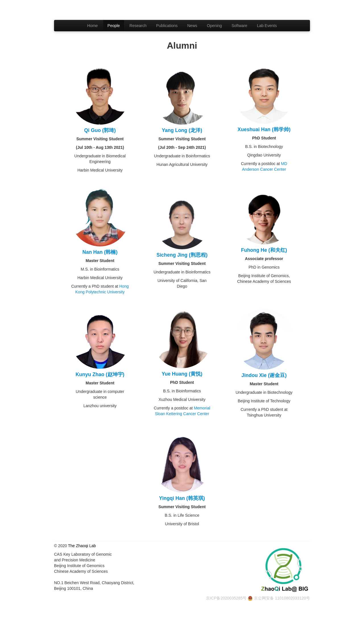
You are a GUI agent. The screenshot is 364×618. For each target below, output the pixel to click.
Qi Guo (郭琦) (100, 130)
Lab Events (267, 26)
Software (239, 26)
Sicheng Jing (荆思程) (182, 255)
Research (138, 26)
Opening (214, 26)
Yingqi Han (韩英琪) (182, 498)
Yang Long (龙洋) (182, 130)
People (114, 26)
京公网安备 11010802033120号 (282, 598)
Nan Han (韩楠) (100, 252)
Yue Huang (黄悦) (182, 374)
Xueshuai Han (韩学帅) (264, 129)
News (192, 26)
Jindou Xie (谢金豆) (264, 375)
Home (93, 26)
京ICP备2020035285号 (226, 598)
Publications (167, 26)
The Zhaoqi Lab (82, 546)
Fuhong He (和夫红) (264, 250)
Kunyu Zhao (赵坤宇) (100, 374)
